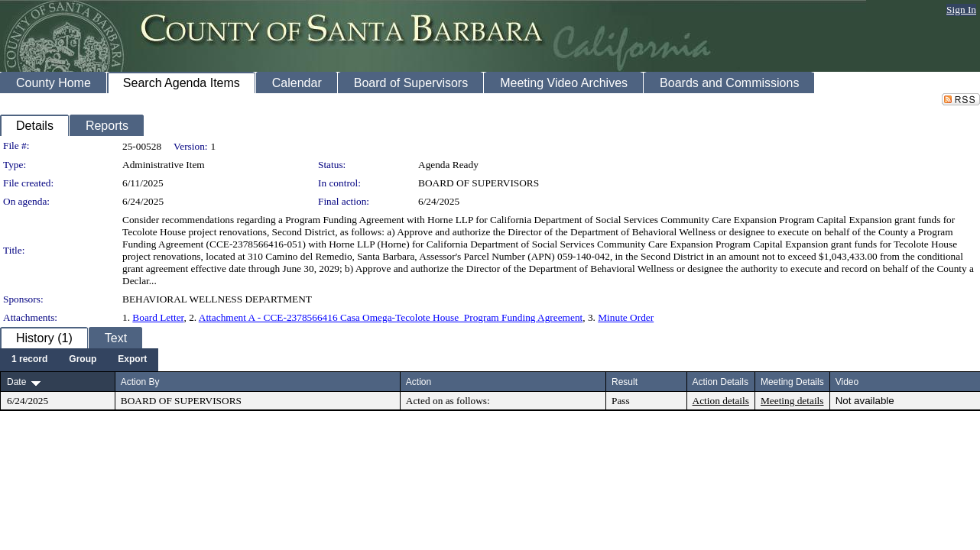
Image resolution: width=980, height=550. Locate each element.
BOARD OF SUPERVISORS (479, 183)
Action (419, 382)
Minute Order (626, 317)
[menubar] (79, 360)
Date (16, 382)
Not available (865, 401)
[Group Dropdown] (83, 360)
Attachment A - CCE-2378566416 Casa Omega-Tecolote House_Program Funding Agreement (391, 317)
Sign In (961, 10)
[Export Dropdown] (132, 360)
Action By (140, 382)
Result (625, 382)
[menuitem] (29, 360)
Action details (721, 401)
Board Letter (158, 317)
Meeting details (792, 401)
